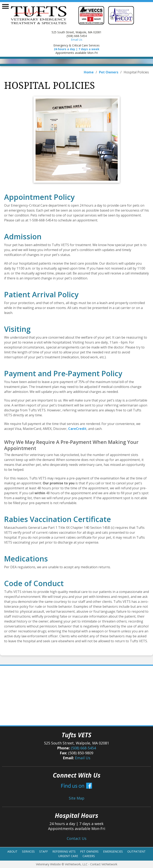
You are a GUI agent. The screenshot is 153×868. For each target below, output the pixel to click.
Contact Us (77, 838)
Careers (89, 856)
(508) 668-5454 (83, 748)
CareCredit (77, 429)
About (12, 851)
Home (89, 72)
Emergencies (113, 851)
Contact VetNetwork (104, 864)
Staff (44, 851)
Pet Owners (109, 72)
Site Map (77, 798)
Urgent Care (68, 856)
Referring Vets (64, 851)
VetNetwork (73, 864)
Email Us (77, 40)
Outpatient (136, 851)
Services (28, 851)
